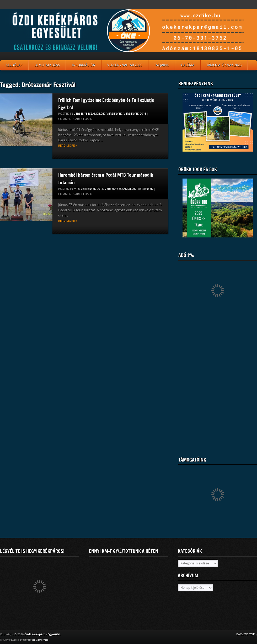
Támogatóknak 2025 (224, 65)
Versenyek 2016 (135, 114)
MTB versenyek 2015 (88, 189)
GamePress (42, 640)
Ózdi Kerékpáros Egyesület (42, 634)
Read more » (68, 146)
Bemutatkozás (47, 65)
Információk (84, 65)
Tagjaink (162, 65)
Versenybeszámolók (89, 114)
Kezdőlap (14, 65)
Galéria (188, 65)
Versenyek (114, 114)
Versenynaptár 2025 (125, 65)
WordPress (29, 640)
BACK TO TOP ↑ (247, 634)
